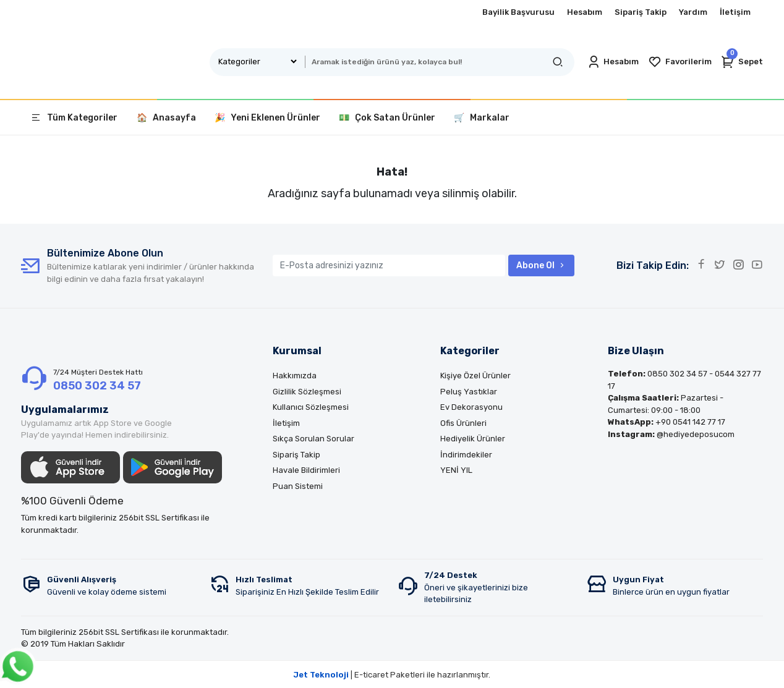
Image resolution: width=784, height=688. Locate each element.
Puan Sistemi (298, 486)
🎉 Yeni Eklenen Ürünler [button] (267, 118)
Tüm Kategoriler (74, 118)
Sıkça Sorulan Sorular (313, 439)
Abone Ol (541, 265)
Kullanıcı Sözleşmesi (311, 407)
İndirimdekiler (466, 455)
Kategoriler (470, 351)
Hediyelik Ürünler (473, 439)
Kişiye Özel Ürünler (475, 376)
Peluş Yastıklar (469, 392)
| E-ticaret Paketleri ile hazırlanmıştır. (392, 675)
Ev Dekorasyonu (471, 407)
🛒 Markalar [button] (482, 118)
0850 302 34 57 (97, 386)
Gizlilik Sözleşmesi (307, 392)
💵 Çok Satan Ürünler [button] (387, 118)
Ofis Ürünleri (463, 423)
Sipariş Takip (641, 12)
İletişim (735, 12)
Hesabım (585, 12)
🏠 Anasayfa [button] (166, 118)
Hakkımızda (295, 376)
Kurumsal (297, 351)
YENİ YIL (456, 470)
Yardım (693, 12)
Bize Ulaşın (636, 351)
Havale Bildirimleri (306, 470)
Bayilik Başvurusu (518, 12)
